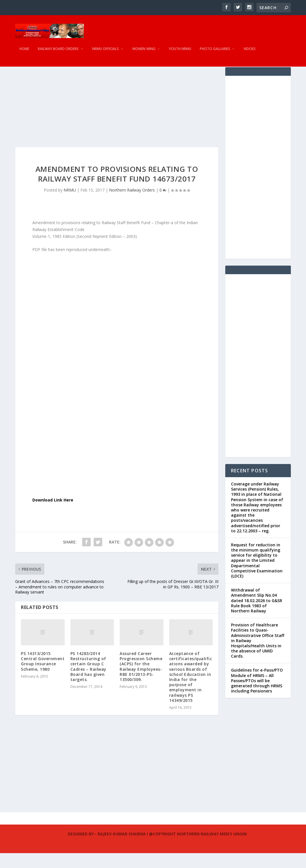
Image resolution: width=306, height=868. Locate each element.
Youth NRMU (180, 53)
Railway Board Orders (58, 53)
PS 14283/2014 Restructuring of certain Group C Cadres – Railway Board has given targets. (88, 681)
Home (24, 53)
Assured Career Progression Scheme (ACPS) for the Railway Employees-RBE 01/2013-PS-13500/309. (141, 681)
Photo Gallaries (215, 53)
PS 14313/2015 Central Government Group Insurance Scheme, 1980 (43, 676)
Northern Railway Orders (132, 205)
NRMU (70, 205)
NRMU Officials (105, 53)
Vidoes (250, 53)
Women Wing (144, 53)
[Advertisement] (117, 122)
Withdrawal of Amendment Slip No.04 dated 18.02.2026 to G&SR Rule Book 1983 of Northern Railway (257, 615)
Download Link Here (53, 515)
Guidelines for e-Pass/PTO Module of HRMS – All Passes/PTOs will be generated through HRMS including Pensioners (257, 695)
